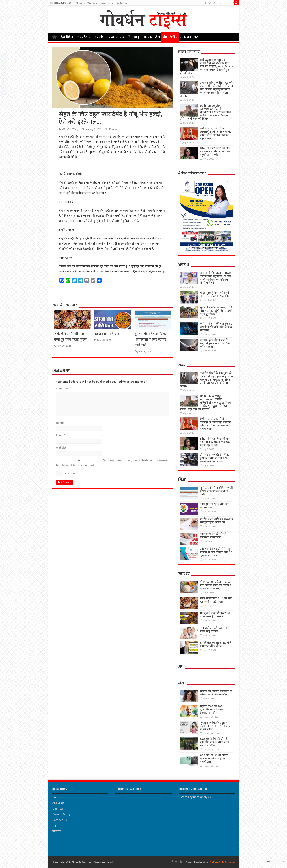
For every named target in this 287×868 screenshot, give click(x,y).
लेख (196, 37)
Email (60, 435)
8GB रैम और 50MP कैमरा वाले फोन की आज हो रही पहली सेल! (214, 759)
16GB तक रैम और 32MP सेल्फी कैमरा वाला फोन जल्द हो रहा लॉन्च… (215, 726)
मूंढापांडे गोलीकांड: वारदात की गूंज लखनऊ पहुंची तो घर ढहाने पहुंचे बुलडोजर (216, 311)
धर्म (54, 826)
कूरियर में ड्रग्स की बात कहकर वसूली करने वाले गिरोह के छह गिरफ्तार (216, 327)
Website (61, 448)
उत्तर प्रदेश (82, 37)
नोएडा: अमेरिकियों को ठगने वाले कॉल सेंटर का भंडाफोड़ (215, 294)
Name (61, 423)
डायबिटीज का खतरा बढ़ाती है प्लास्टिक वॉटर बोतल (216, 645)
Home (55, 37)
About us (80, 3)
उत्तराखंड (98, 37)
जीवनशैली (169, 37)
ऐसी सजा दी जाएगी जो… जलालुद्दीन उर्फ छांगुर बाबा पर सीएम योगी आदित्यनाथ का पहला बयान (216, 134)
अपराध (148, 37)
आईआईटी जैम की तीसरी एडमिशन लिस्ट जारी (213, 536)
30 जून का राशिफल (107, 334)
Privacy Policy (107, 3)
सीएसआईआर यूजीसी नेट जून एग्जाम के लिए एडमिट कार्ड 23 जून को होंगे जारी (216, 552)
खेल (158, 37)
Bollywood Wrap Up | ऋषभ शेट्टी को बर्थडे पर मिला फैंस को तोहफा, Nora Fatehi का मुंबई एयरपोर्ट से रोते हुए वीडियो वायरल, (206, 66)
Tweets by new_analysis (195, 797)
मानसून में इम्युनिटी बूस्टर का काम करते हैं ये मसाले (215, 615)
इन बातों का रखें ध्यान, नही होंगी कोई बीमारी (215, 630)
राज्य (112, 37)
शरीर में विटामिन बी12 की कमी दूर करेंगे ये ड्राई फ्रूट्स (70, 337)
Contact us (122, 3)
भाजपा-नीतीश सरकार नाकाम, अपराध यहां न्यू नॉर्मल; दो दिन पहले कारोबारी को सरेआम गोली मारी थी (216, 278)
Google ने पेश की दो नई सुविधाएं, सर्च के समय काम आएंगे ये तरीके (215, 742)
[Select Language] (274, 862)
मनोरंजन (186, 37)
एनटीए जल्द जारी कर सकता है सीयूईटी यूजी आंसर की (216, 521)
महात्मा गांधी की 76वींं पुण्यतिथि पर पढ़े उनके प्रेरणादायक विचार (212, 710)
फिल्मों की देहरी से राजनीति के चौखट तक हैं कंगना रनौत (216, 693)
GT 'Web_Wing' (70, 129)
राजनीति (125, 37)
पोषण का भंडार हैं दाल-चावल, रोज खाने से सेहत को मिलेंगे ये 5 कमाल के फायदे (216, 585)
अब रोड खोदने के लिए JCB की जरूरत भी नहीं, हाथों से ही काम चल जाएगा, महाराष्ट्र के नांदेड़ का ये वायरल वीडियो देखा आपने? (206, 89)
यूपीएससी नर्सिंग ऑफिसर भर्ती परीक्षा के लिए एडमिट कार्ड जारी (150, 340)
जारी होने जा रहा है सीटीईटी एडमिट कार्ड (215, 506)
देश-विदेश (67, 37)
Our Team (92, 3)
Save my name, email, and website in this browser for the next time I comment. (112, 463)
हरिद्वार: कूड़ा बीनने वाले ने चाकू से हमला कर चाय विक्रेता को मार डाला (216, 344)
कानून (137, 37)
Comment (63, 389)
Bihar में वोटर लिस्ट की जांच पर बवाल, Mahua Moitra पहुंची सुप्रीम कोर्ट (215, 152)
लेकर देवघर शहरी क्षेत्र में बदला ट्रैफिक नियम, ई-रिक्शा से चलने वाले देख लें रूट (216, 458)
